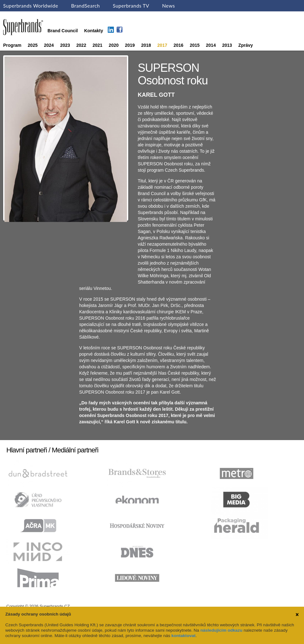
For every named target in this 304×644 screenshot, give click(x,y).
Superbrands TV (131, 6)
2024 (49, 45)
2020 (114, 45)
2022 (81, 45)
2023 (65, 45)
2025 (33, 45)
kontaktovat (183, 636)
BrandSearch (85, 6)
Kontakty (94, 31)
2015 (195, 45)
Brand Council (63, 31)
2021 (97, 45)
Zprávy (246, 45)
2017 (162, 45)
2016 (178, 45)
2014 (211, 45)
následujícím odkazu (222, 630)
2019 (130, 45)
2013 (227, 45)
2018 (146, 45)
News (168, 6)
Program (12, 45)
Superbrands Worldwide (31, 6)
